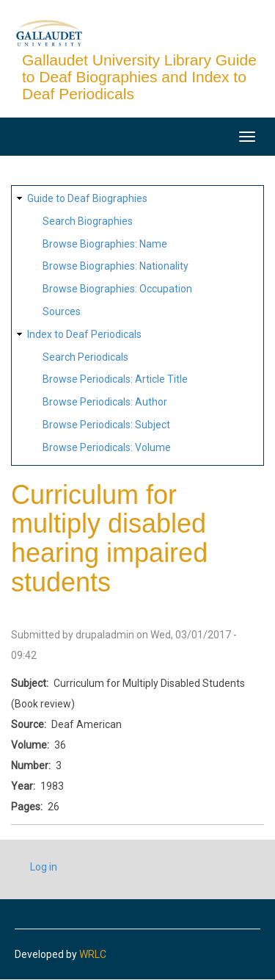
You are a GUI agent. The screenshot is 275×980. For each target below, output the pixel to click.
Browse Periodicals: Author (105, 402)
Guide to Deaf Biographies (87, 198)
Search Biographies (88, 221)
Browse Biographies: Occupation (117, 289)
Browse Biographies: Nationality (115, 266)
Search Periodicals (85, 357)
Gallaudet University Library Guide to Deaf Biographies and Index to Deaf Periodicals (139, 77)
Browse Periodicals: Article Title (115, 379)
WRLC (93, 954)
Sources (62, 311)
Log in (44, 867)
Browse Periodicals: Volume (107, 447)
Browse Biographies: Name (105, 244)
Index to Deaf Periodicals (84, 334)
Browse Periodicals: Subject (106, 425)
